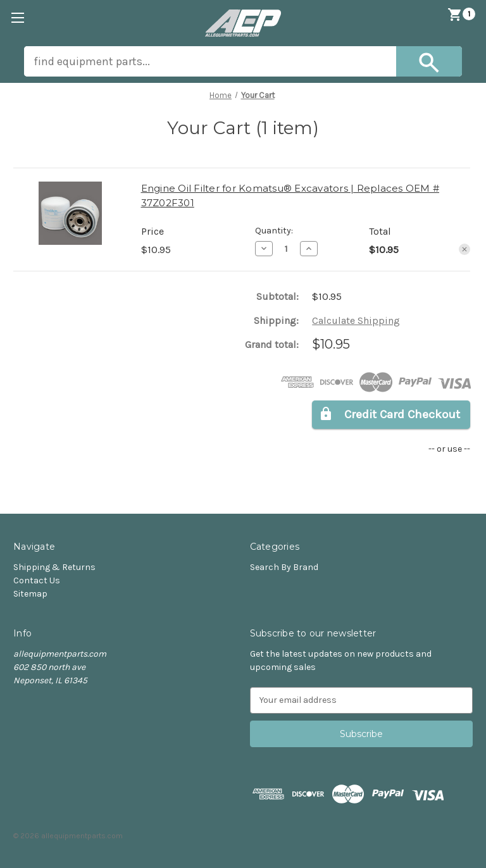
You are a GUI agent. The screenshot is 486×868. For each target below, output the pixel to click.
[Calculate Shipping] (356, 321)
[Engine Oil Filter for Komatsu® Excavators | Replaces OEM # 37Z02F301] (286, 249)
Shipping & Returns (54, 567)
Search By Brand (284, 567)
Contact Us (37, 580)
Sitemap (30, 594)
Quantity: (274, 231)
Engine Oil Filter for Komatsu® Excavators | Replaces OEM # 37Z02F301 (290, 195)
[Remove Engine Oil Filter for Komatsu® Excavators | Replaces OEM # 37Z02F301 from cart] (464, 249)
